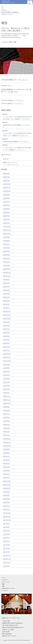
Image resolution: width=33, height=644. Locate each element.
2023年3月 (6, 301)
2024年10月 (7, 234)
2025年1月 (6, 223)
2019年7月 (6, 457)
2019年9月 (6, 450)
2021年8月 (6, 368)
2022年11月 (7, 315)
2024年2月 (6, 262)
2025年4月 (6, 213)
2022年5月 (6, 336)
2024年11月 (7, 230)
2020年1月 (6, 435)
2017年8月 (6, 527)
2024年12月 (7, 227)
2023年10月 (7, 276)
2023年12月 (7, 269)
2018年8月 (6, 495)
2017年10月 (7, 520)
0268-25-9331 (5, 1)
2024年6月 (6, 248)
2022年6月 (6, 333)
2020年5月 (6, 421)
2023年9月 (6, 280)
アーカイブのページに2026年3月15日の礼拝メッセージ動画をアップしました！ (17, 149)
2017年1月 (6, 552)
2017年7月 (6, 531)
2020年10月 (7, 404)
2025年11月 (7, 188)
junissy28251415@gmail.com (14, 627)
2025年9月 (6, 195)
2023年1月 (6, 308)
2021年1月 (6, 393)
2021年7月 (6, 372)
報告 (3, 586)
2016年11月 (7, 559)
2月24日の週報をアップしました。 (13, 104)
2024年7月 (6, 244)
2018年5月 (6, 499)
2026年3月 (6, 177)
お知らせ (10, 86)
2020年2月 (6, 432)
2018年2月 (6, 506)
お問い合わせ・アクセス (8, 3)
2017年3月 (6, 545)
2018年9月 (6, 492)
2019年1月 (6, 478)
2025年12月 (7, 184)
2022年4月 (6, 340)
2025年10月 (7, 191)
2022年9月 (6, 322)
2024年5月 (6, 251)
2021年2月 (6, 389)
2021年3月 (6, 386)
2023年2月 (6, 304)
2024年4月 (6, 255)
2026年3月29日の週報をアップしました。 (16, 142)
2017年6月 (6, 534)
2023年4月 (6, 297)
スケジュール (5, 582)
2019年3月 (6, 471)
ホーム (3, 578)
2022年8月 (6, 326)
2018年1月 (6, 510)
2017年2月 (6, 549)
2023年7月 (6, 287)
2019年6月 (6, 460)
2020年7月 (6, 414)
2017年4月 (6, 541)
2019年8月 (6, 453)
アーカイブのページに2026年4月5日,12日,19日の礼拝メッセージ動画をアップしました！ (17, 118)
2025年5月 (6, 209)
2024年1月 (6, 266)
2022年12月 (7, 312)
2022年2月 (6, 347)
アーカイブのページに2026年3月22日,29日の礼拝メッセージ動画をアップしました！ (17, 134)
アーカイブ (5, 590)
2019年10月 (7, 446)
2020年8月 (6, 411)
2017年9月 (6, 524)
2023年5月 (6, 294)
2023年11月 (7, 273)
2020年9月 (6, 407)
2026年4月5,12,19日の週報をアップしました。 (17, 126)
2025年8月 (6, 198)
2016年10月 (7, 563)
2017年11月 (7, 517)
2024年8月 (6, 241)
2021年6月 (6, 375)
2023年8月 (6, 283)
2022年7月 (6, 329)
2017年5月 (6, 538)
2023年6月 (6, 290)
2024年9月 (6, 237)
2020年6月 (6, 418)
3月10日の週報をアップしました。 (13, 100)
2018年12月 (7, 481)
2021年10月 (7, 361)
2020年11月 (7, 400)
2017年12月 (7, 513)
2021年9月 (6, 365)
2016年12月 (7, 556)
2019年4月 (6, 467)
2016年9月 (6, 566)
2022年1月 (6, 350)
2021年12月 (7, 354)
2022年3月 (6, 343)
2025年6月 (6, 205)
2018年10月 (7, 488)
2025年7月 (6, 202)
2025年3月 (6, 216)
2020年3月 (6, 428)
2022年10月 (7, 319)
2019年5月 (6, 464)
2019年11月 (7, 442)
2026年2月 (6, 181)
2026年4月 (6, 174)
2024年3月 (6, 259)
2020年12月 (7, 396)
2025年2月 (6, 220)
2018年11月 (7, 485)
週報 (3, 584)
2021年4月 (6, 382)
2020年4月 (6, 425)
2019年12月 (7, 439)
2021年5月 (6, 379)
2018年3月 (6, 503)
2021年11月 (7, 358)
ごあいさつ (5, 580)
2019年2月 (6, 474)
